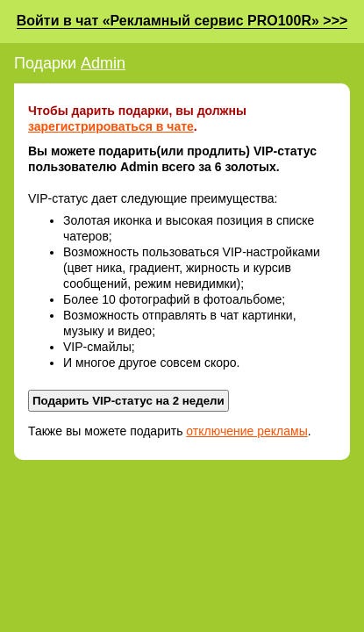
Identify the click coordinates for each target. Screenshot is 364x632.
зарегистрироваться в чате (111, 126)
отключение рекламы (246, 431)
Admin (103, 63)
